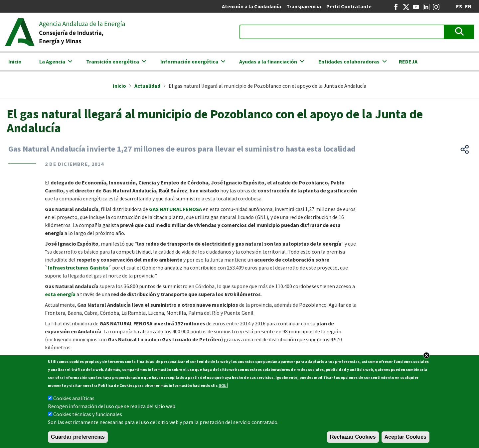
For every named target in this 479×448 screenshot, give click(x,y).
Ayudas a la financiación (268, 61)
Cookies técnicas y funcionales (88, 415)
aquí (223, 386)
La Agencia (52, 61)
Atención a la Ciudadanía (251, 6)
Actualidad (147, 86)
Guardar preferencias (78, 438)
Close (426, 356)
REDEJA (408, 61)
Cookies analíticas (74, 399)
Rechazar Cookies (353, 438)
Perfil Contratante (349, 6)
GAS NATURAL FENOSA (176, 209)
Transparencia (304, 6)
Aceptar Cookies (405, 438)
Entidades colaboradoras (349, 61)
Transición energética (113, 61)
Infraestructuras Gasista (78, 268)
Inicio (15, 61)
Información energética (189, 61)
